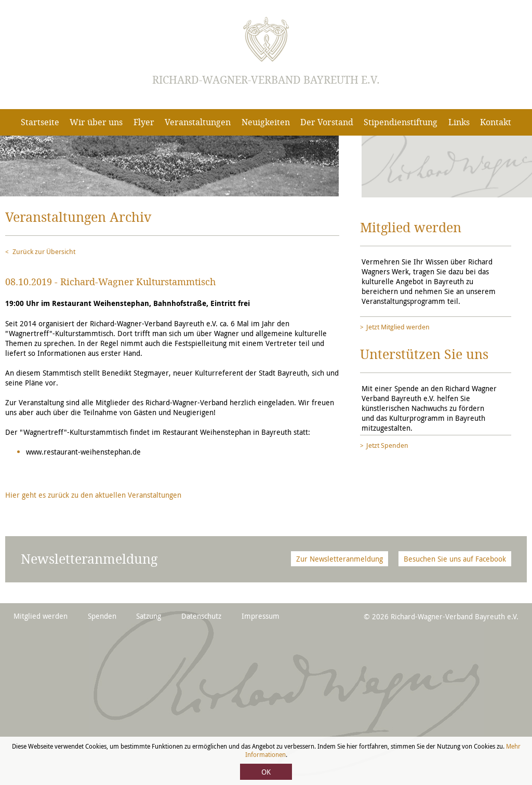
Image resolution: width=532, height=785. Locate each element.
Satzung (149, 616)
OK (266, 772)
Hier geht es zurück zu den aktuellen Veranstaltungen (93, 495)
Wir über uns (96, 122)
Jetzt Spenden (387, 445)
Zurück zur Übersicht (44, 251)
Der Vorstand (327, 122)
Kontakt (496, 122)
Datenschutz (201, 616)
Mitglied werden (41, 616)
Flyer (144, 122)
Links (459, 122)
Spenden (102, 616)
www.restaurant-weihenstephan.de (83, 452)
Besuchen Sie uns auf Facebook (455, 559)
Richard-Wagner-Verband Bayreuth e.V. (266, 80)
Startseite (40, 122)
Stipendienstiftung (401, 122)
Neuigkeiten (266, 122)
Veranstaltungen (198, 122)
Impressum (261, 616)
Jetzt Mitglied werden (398, 327)
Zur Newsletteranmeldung (340, 559)
